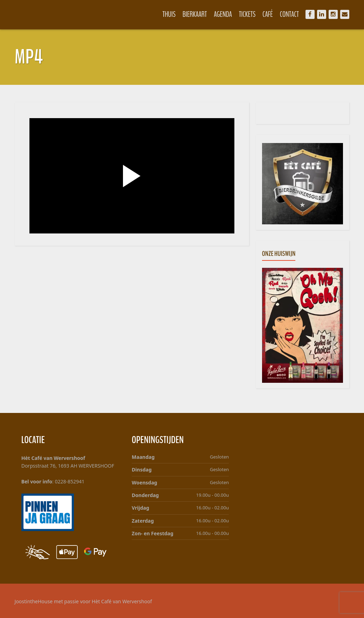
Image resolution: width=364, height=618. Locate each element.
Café (268, 14)
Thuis (169, 14)
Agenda (223, 14)
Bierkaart (195, 14)
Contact (289, 14)
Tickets (247, 14)
